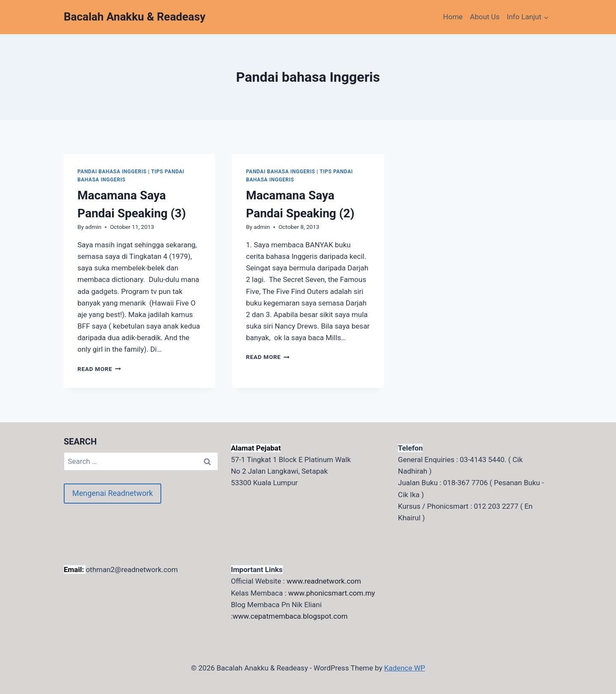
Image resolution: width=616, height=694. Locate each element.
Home (453, 17)
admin (93, 227)
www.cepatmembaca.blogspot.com (290, 616)
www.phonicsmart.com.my (332, 593)
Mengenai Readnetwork (113, 493)
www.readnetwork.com (324, 581)
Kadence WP (405, 668)
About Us (485, 17)
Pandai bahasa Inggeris (112, 172)
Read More (99, 369)
